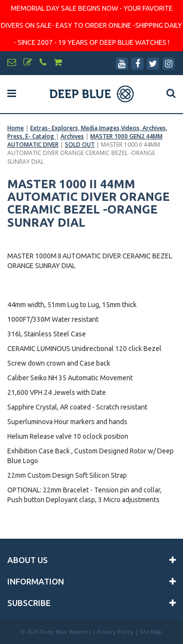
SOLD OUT (80, 145)
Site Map (151, 632)
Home (16, 128)
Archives (72, 136)
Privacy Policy (115, 632)
